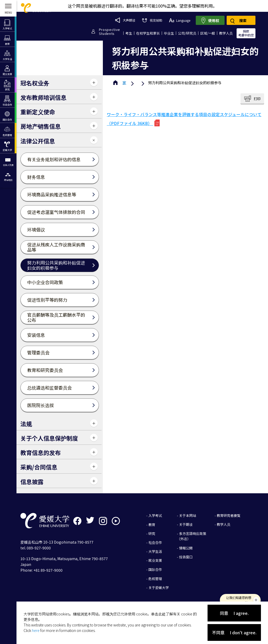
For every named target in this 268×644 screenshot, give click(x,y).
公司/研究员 (187, 33)
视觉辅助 (152, 20)
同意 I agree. (234, 613)
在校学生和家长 (148, 33)
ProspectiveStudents (110, 31)
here (36, 630)
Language (180, 20)
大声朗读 (125, 20)
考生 (129, 33)
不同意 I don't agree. (234, 632)
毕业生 (169, 33)
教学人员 (226, 33)
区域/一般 (208, 33)
